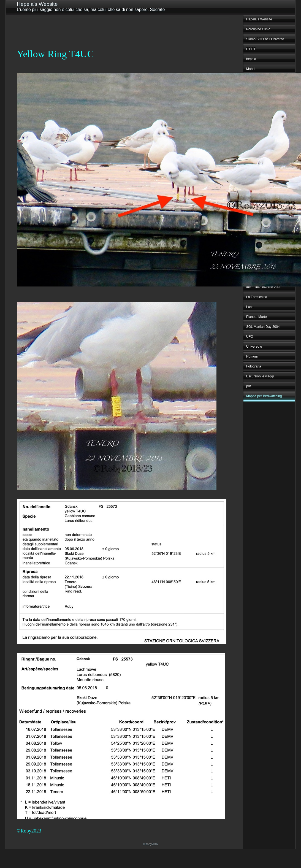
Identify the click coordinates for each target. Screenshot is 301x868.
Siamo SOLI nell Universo (265, 39)
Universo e (254, 347)
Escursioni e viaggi (260, 376)
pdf (249, 386)
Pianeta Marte (257, 317)
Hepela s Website (259, 19)
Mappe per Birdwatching (264, 396)
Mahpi (251, 69)
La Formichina (257, 297)
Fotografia (254, 366)
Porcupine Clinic (258, 29)
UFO (250, 337)
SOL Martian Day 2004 (263, 327)
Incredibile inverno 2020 (264, 287)
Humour (252, 356)
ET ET (251, 49)
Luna (250, 307)
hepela (251, 59)
